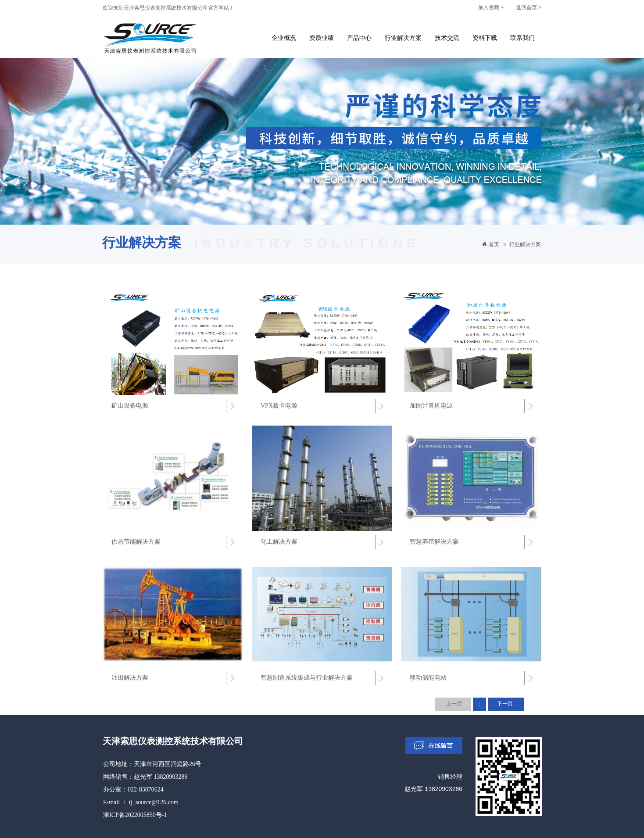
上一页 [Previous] (454, 704)
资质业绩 (322, 38)
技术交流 (447, 38)
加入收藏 (491, 7)
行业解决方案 (403, 38)
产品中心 (359, 38)
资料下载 (485, 38)
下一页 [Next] (505, 704)
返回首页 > (529, 7)
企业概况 (284, 38)
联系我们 (522, 38)
